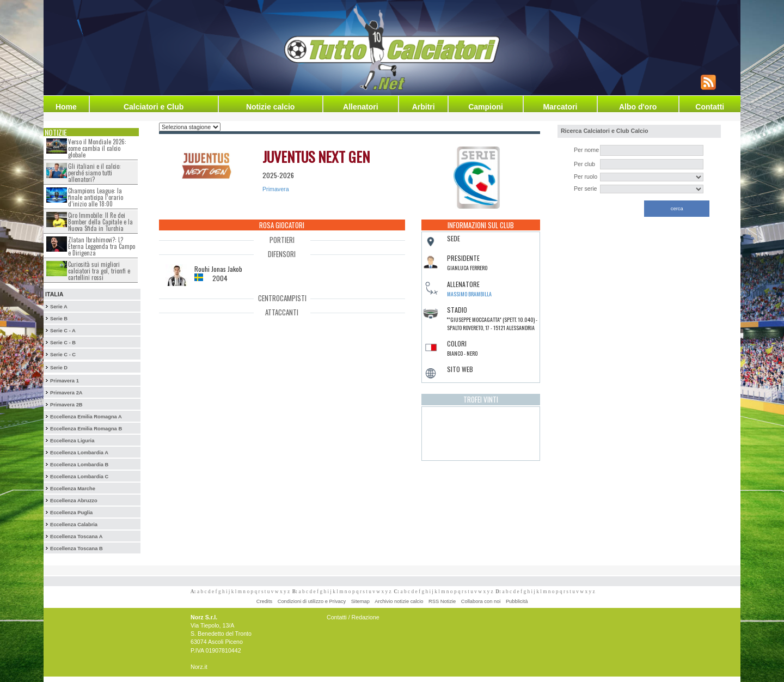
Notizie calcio (270, 107)
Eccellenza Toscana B (76, 549)
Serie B (59, 319)
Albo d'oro (638, 107)
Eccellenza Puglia (71, 513)
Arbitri (424, 107)
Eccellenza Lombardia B (79, 465)
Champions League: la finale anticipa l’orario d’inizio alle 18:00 (96, 197)
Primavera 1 (65, 381)
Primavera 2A (66, 393)
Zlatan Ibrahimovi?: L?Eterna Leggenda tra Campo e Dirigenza (102, 246)
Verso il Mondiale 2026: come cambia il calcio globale (97, 148)
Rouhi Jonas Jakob (218, 269)
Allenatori (361, 107)
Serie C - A (63, 331)
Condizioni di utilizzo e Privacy (312, 601)
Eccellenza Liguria (72, 441)
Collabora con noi (481, 601)
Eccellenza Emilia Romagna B (86, 429)
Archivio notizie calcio (399, 601)
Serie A (59, 307)
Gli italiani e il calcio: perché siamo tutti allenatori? (94, 173)
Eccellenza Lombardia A (79, 453)
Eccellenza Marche (73, 489)
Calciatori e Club (154, 107)
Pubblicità (517, 601)
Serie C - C (63, 355)
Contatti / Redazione (353, 617)
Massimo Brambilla (469, 294)
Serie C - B (63, 343)
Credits (265, 601)
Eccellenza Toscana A (76, 537)
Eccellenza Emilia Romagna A (86, 417)
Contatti (710, 107)
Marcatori (560, 107)
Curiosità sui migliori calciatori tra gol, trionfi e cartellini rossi (99, 271)
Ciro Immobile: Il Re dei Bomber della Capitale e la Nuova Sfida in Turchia (100, 222)
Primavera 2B (66, 405)
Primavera (276, 189)
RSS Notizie (442, 601)
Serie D (59, 368)
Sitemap (360, 601)
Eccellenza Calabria (74, 525)
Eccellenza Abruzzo (74, 501)
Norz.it (199, 667)
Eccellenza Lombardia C (79, 477)
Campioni (486, 107)
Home (66, 107)
